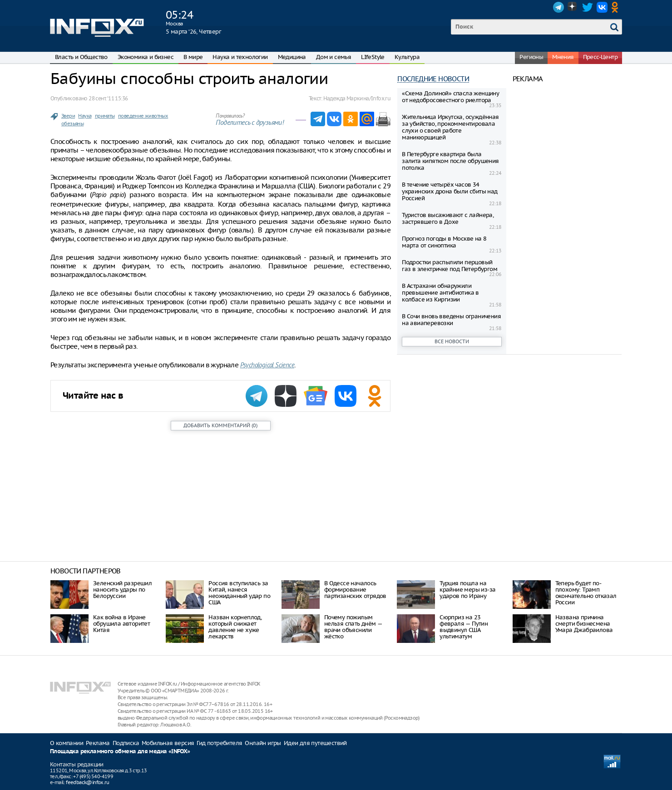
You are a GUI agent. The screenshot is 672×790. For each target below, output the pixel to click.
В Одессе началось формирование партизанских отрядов (355, 590)
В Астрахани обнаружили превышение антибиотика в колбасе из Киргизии (440, 293)
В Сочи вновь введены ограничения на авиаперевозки (451, 320)
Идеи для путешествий (315, 743)
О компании (67, 743)
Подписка (126, 743)
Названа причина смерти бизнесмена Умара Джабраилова (584, 624)
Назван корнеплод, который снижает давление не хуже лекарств (235, 627)
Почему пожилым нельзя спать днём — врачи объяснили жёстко (353, 627)
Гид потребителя (219, 743)
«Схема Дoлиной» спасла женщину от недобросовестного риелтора (450, 97)
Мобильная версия (168, 743)
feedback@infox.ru (87, 782)
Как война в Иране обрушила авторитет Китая (121, 624)
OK (617, 7)
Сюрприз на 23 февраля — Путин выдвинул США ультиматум (464, 627)
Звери (68, 116)
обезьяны (72, 123)
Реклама (98, 743)
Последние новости (433, 79)
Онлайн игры (263, 743)
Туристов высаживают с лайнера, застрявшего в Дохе (448, 218)
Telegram (558, 7)
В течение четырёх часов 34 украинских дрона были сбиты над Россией (450, 191)
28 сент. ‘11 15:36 (108, 98)
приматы (105, 116)
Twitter (588, 7)
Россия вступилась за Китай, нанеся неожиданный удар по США (239, 593)
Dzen (573, 7)
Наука (85, 116)
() (220, 425)
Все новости (452, 341)
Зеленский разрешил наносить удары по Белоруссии (122, 590)
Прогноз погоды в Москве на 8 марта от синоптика (444, 242)
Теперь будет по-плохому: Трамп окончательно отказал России (586, 593)
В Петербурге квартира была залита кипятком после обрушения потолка (450, 161)
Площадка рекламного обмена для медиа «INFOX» (120, 752)
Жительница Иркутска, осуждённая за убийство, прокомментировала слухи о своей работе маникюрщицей (450, 127)
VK (602, 7)
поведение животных (143, 116)
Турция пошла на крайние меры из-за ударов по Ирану (467, 590)
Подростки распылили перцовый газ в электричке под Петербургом (450, 266)
